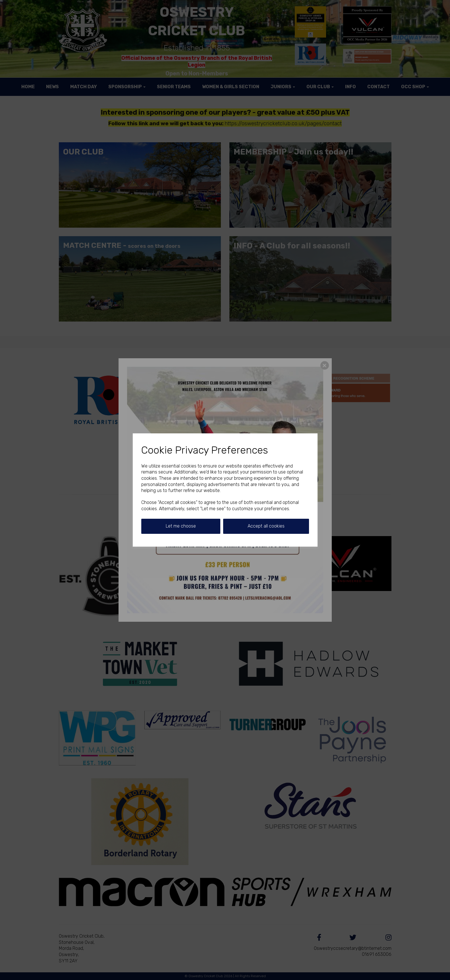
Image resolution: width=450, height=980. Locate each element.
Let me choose (181, 526)
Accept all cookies (266, 526)
